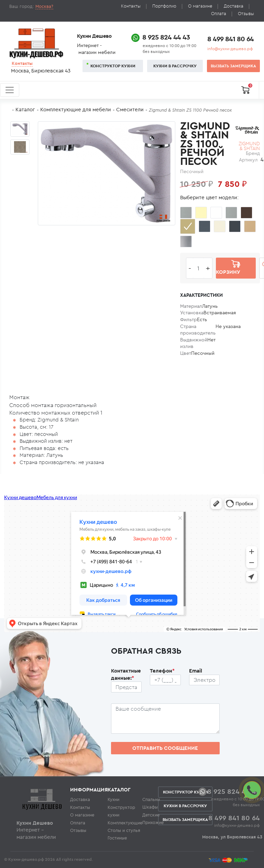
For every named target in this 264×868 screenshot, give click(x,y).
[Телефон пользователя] (165, 680)
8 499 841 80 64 (230, 39)
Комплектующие (125, 823)
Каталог (25, 109)
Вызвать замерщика (233, 66)
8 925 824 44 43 (166, 37)
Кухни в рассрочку (175, 66)
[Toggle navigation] (10, 90)
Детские (151, 815)
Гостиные (117, 838)
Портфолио (164, 6)
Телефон (162, 671)
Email (196, 671)
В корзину (228, 268)
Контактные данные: (126, 674)
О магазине (200, 6)
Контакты (131, 6)
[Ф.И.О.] (126, 687)
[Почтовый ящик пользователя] (205, 680)
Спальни (151, 799)
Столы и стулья (124, 830)
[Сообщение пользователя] (166, 719)
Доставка (234, 6)
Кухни (113, 799)
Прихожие (153, 822)
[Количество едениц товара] (198, 268)
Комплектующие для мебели (76, 109)
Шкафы (150, 807)
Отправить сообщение (165, 748)
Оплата (219, 14)
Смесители (130, 109)
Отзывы (246, 14)
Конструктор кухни (113, 66)
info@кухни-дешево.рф (230, 49)
